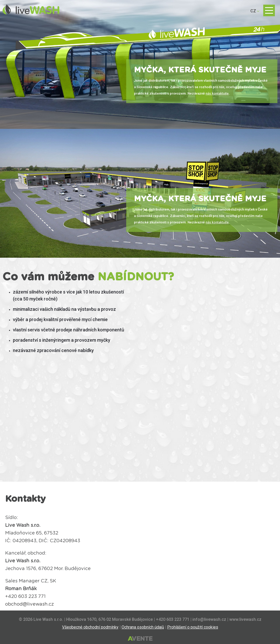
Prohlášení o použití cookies (193, 627)
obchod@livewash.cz (29, 604)
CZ (253, 11)
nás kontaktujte (217, 93)
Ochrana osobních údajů (143, 627)
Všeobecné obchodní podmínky (90, 627)
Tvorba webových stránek (140, 639)
